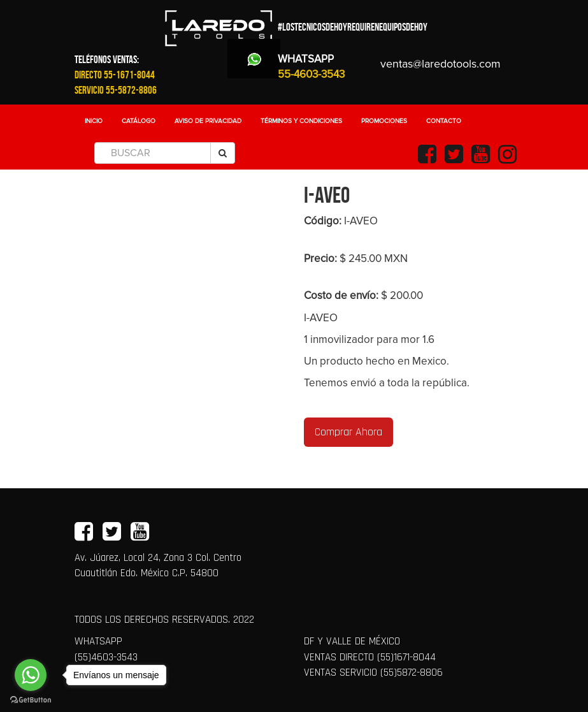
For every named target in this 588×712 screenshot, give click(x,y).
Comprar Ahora (348, 432)
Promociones (384, 121)
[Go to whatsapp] (31, 675)
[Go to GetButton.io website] (31, 699)
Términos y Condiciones (301, 121)
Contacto (444, 121)
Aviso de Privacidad (208, 121)
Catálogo (139, 121)
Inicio (94, 121)
